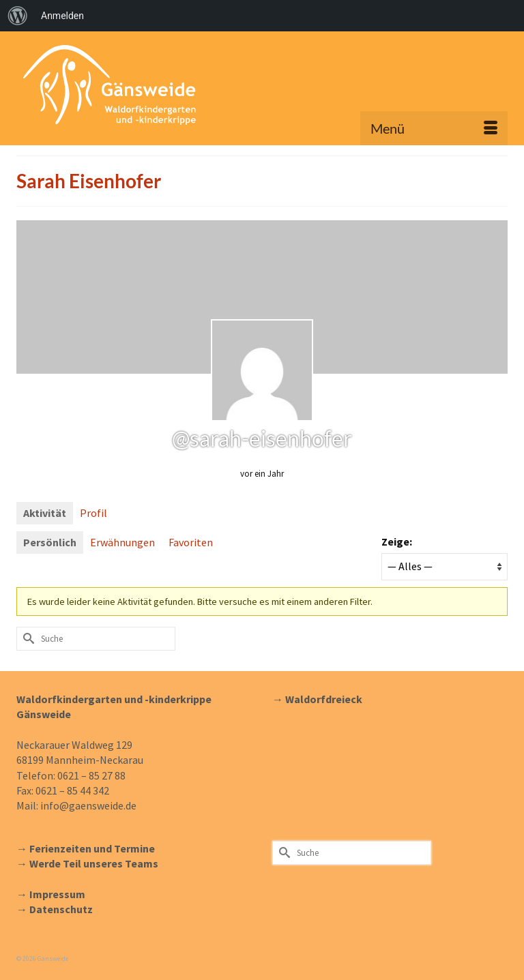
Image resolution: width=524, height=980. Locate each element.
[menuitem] (18, 16)
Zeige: (397, 541)
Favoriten (191, 542)
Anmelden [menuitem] (62, 16)
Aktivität (45, 513)
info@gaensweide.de (88, 805)
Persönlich (50, 542)
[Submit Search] (27, 639)
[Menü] (434, 128)
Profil (93, 513)
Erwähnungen (122, 542)
